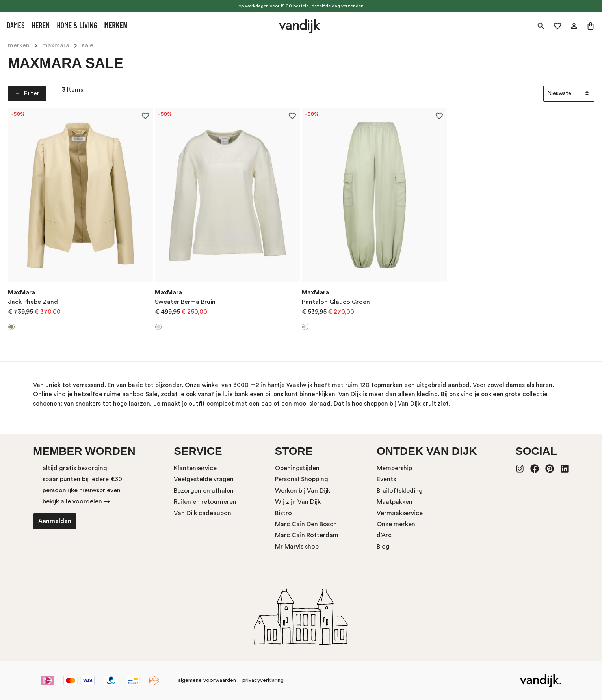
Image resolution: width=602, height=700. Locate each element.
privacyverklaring (263, 680)
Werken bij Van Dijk (303, 491)
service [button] (198, 451)
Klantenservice (195, 468)
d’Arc (384, 535)
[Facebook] (535, 469)
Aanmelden (55, 521)
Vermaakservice (400, 513)
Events (386, 479)
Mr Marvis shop (297, 547)
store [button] (294, 451)
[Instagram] (520, 469)
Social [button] (536, 451)
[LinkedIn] (565, 469)
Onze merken (396, 524)
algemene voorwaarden (207, 680)
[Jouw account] (574, 26)
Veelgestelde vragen (204, 479)
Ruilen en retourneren (205, 502)
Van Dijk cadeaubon (203, 513)
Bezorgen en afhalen (204, 491)
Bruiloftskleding (400, 491)
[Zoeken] (541, 26)
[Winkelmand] (591, 26)
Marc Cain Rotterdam (307, 535)
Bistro (283, 513)
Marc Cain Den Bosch (306, 524)
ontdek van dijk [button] (427, 451)
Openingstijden (297, 468)
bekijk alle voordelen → (76, 501)
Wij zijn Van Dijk (298, 502)
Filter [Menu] (27, 93)
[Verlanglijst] (557, 26)
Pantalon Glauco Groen (336, 302)
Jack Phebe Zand (33, 302)
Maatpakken (395, 502)
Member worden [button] (84, 451)
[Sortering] (569, 94)
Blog (383, 547)
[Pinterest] (550, 469)
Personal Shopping (302, 479)
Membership (394, 468)
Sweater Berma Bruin (185, 302)
